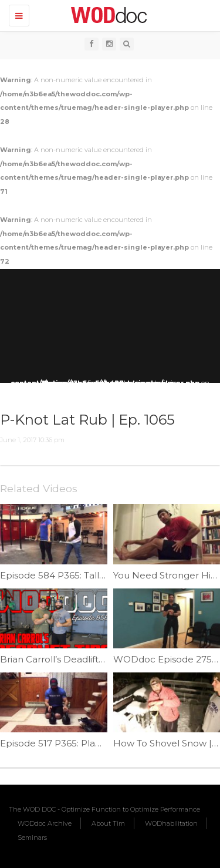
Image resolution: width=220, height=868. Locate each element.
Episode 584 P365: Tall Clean (64, 575)
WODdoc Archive (45, 823)
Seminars (32, 837)
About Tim (108, 823)
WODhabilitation (171, 823)
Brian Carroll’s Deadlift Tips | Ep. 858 (80, 659)
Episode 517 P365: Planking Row (71, 743)
